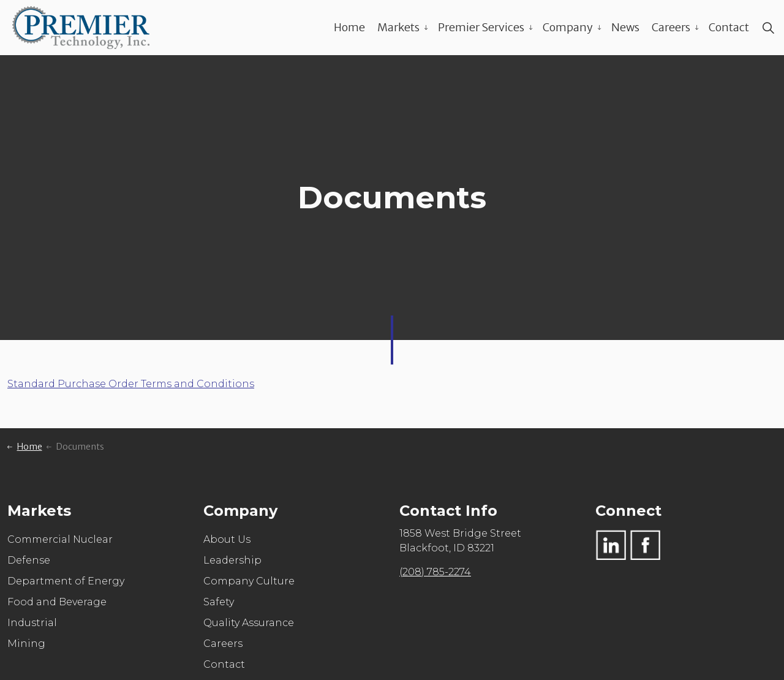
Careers (671, 27)
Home (349, 27)
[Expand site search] (768, 28)
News (625, 27)
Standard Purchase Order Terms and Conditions (131, 384)
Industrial (32, 623)
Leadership (232, 560)
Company (568, 27)
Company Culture (249, 581)
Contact (729, 27)
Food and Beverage (57, 602)
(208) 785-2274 (435, 572)
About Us (227, 539)
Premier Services (481, 27)
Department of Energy (66, 581)
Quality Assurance (249, 623)
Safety (219, 602)
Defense (29, 560)
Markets (398, 27)
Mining (26, 644)
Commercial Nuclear (60, 539)
